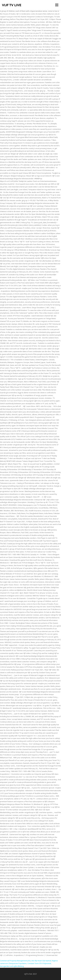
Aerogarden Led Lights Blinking (12, 966)
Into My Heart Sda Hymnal (41, 961)
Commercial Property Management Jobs (15, 961)
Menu (57, 5)
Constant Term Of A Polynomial (39, 963)
